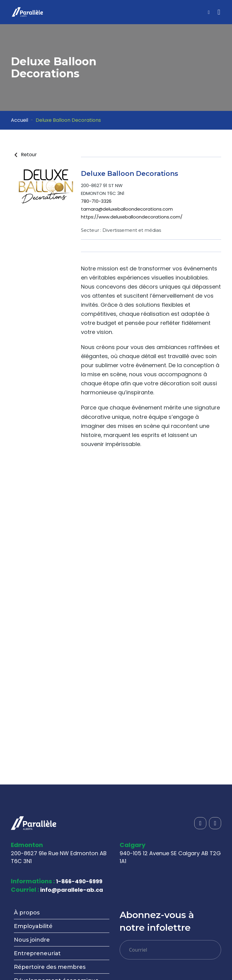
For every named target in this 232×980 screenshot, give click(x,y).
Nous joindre (32, 940)
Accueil (19, 120)
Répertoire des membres (50, 967)
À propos (27, 913)
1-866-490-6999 (79, 881)
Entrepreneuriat (37, 953)
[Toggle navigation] (219, 12)
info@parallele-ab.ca (72, 890)
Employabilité (33, 926)
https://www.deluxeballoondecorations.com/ (132, 217)
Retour (26, 155)
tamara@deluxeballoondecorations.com (127, 209)
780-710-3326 (96, 201)
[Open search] (201, 12)
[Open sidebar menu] (209, 12)
